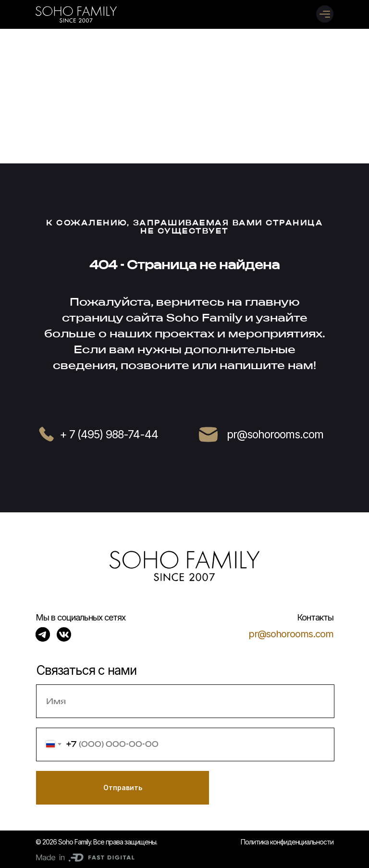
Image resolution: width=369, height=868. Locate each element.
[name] (185, 701)
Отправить (123, 787)
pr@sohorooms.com (291, 634)
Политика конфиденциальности (287, 842)
